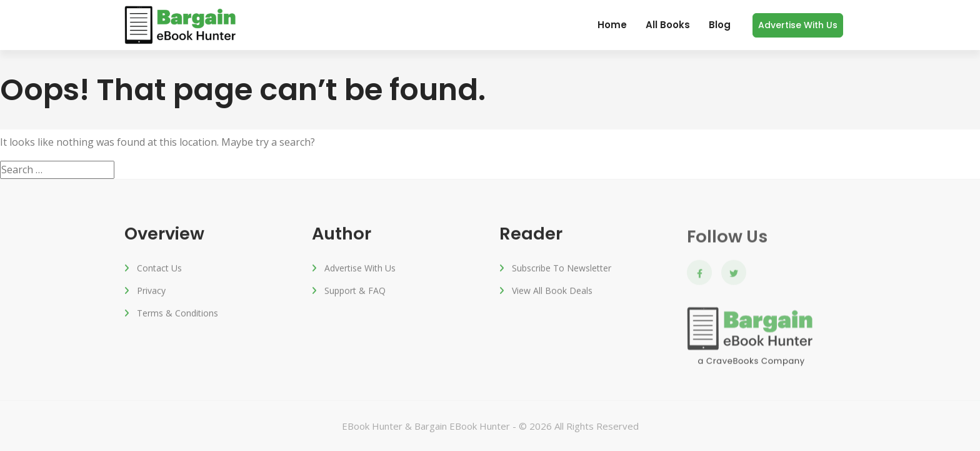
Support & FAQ (355, 292)
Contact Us (159, 269)
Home (612, 25)
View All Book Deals (552, 292)
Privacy (151, 292)
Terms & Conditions (177, 314)
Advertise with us (798, 25)
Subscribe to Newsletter (562, 269)
